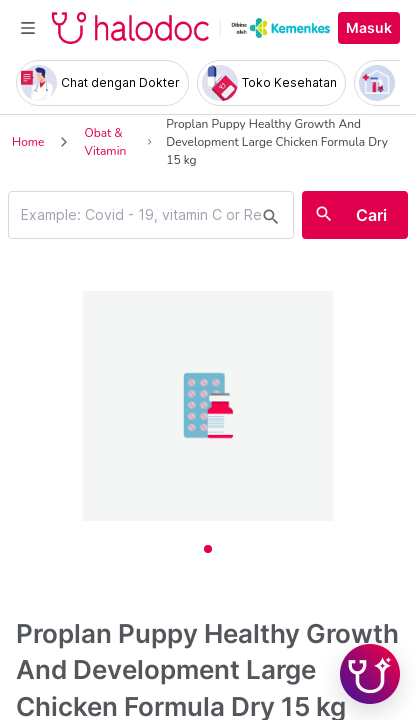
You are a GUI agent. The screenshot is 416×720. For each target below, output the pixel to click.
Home (28, 142)
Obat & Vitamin (105, 142)
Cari (371, 215)
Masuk (369, 28)
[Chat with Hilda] (370, 674)
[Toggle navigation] (28, 28)
